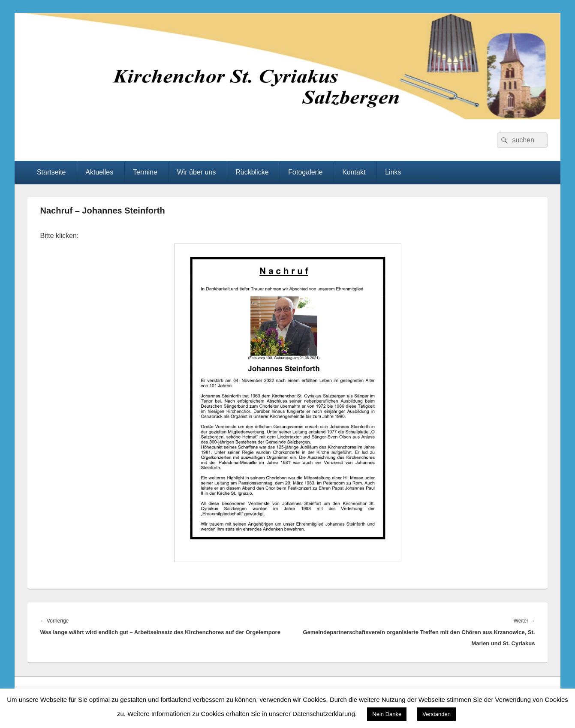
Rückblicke (252, 172)
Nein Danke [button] (387, 714)
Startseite (51, 172)
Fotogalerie (305, 172)
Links (393, 172)
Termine (145, 172)
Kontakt (354, 172)
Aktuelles (99, 172)
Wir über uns (197, 172)
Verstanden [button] (437, 714)
